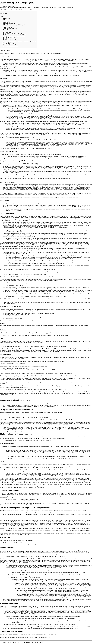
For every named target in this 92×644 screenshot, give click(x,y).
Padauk (20, 124)
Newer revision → (25, 10)
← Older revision (6, 10)
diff (1, 10)
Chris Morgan (21, 7)
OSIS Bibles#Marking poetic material (43, 627)
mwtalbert (39, 107)
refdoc (1, 89)
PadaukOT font (6, 125)
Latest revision (15, 10)
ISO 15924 (54, 142)
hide (2, 16)
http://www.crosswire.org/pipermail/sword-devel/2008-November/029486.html (64, 621)
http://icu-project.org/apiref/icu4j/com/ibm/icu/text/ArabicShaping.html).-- (44, 73)
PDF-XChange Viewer (32, 514)
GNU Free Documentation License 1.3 (23, 642)
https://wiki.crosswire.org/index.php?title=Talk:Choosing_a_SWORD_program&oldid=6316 (28, 638)
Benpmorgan (23, 203)
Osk (47, 54)
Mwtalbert (37, 96)
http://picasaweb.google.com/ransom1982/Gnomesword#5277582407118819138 (24, 568)
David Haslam (85, 67)
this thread (67, 219)
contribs (29, 7)
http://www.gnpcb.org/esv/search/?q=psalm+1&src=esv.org (30, 608)
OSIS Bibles (6, 614)
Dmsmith (63, 73)
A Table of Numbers (14, 75)
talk (25, 7)
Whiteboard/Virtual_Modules (55, 600)
